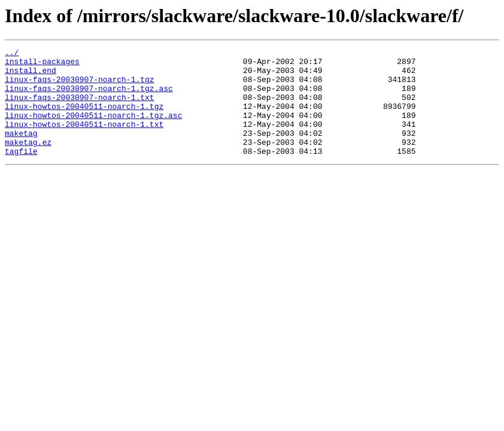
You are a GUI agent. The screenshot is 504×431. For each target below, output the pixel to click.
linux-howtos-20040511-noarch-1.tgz (84, 119)
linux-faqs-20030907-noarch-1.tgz (80, 86)
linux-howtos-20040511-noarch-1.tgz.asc (93, 129)
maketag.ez (28, 162)
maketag (21, 151)
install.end (31, 75)
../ (12, 54)
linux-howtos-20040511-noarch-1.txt (84, 140)
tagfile (21, 172)
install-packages (42, 65)
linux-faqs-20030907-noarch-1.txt (80, 108)
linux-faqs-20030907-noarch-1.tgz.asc (89, 97)
